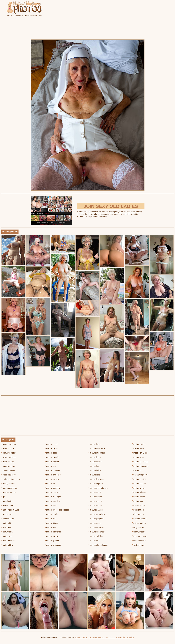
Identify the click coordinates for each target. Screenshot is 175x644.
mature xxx (138, 501)
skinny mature (139, 532)
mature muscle (96, 501)
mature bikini (51, 453)
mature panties (96, 510)
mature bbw (7, 545)
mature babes (8, 541)
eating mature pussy (11, 479)
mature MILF (95, 492)
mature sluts (138, 448)
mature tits (137, 470)
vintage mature (139, 541)
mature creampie (53, 497)
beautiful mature (9, 453)
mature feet (51, 519)
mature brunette (52, 470)
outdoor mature (139, 519)
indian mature (8, 519)
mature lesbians (96, 479)
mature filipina (52, 523)
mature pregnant (96, 519)
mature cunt (51, 506)
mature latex (94, 466)
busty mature (8, 462)
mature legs (94, 475)
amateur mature (9, 444)
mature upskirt (139, 479)
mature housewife (97, 448)
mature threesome (141, 466)
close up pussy (8, 475)
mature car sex (52, 479)
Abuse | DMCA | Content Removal (89, 637)
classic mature (8, 470)
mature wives (139, 497)
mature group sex (53, 545)
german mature (9, 492)
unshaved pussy (140, 475)
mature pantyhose (97, 514)
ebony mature (8, 484)
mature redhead (96, 528)
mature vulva (138, 488)
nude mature (138, 510)
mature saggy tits (97, 532)
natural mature (139, 506)
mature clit (50, 484)
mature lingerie (96, 484)
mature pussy (95, 523)
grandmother (8, 501)
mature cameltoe (53, 475)
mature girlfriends (53, 532)
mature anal (7, 532)
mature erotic (51, 514)
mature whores (139, 492)
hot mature (7, 514)
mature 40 (6, 528)
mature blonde (52, 457)
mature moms (95, 497)
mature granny (52, 541)
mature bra (50, 466)
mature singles (139, 444)
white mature (138, 545)
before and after (9, 457)
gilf (3, 497)
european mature (9, 488)
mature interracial (97, 453)
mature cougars (52, 488)
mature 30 (6, 523)
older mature (138, 514)
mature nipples (96, 506)
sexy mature (138, 528)
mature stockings (140, 462)
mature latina (95, 470)
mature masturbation (98, 488)
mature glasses (52, 536)
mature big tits (52, 448)
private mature (139, 523)
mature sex (94, 541)
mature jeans (95, 457)
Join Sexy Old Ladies (111, 206)
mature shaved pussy (98, 545)
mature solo (138, 457)
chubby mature (8, 466)
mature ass (7, 536)
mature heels (95, 444)
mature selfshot (96, 536)
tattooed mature (140, 536)
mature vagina (139, 484)
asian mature (8, 448)
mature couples (52, 492)
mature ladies (95, 462)
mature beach (52, 444)
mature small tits (140, 453)
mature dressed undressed (57, 510)
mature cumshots (53, 501)
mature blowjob (52, 462)
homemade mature (10, 510)
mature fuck (51, 528)
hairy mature (7, 506)
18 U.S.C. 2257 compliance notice (119, 637)
